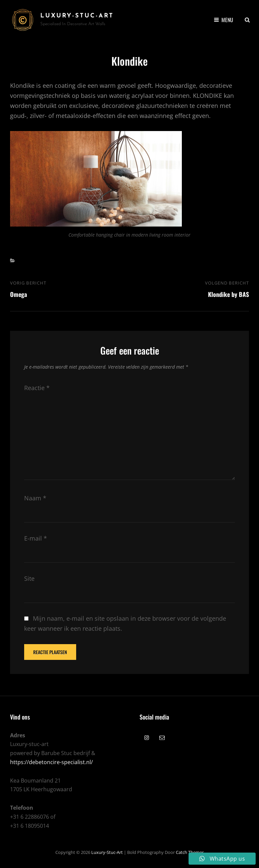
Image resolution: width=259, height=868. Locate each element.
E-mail (36, 538)
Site (29, 578)
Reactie (37, 388)
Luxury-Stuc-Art (77, 16)
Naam (35, 498)
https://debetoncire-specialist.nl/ (51, 762)
